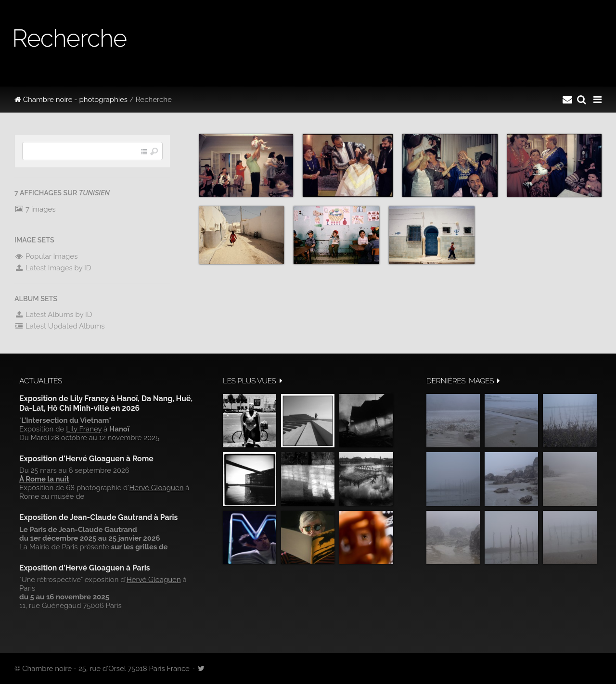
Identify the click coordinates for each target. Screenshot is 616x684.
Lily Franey (84, 429)
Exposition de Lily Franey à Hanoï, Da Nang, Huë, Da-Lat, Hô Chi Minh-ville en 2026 (106, 403)
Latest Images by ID (53, 268)
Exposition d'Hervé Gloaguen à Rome (86, 459)
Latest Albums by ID (53, 315)
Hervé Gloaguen (156, 488)
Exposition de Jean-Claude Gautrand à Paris (98, 517)
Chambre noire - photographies (71, 100)
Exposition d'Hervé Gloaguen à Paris (85, 568)
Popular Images (46, 256)
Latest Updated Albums (60, 326)
